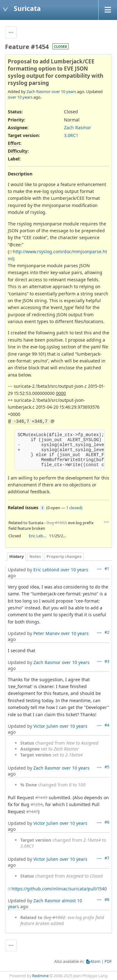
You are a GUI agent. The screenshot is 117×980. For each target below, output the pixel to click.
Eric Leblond (40, 536)
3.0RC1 (71, 135)
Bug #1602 (56, 523)
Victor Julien (46, 726)
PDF (108, 961)
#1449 (41, 798)
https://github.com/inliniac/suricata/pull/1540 (59, 889)
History (17, 556)
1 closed (74, 508)
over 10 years (64, 91)
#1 (107, 569)
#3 (107, 661)
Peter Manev (46, 633)
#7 (107, 858)
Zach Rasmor (39, 91)
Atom (95, 961)
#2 (107, 632)
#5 (107, 767)
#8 (107, 900)
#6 (107, 822)
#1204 (37, 804)
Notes (35, 556)
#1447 (32, 812)
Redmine (40, 976)
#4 (107, 725)
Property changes (64, 556)
